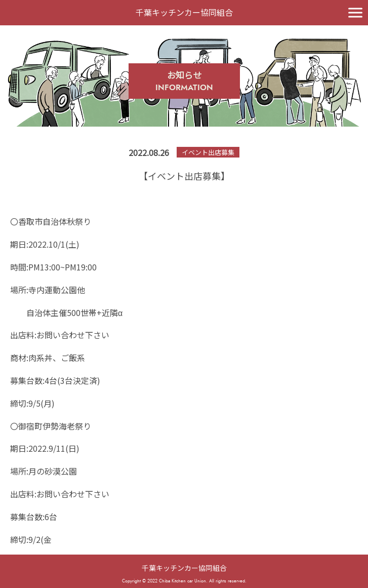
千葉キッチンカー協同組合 (184, 568)
